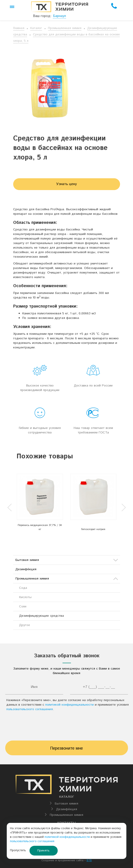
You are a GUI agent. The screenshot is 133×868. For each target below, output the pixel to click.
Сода (23, 588)
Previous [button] (10, 507)
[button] (12, 7)
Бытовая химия (67, 560)
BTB (89, 861)
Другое (25, 625)
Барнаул (59, 16)
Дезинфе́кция (26, 569)
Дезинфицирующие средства (41, 616)
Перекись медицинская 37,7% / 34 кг (40, 527)
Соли (23, 606)
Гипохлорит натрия (93, 529)
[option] (40, 504)
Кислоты (25, 597)
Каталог (36, 28)
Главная (19, 28)
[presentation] (67, 727)
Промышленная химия (65, 28)
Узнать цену (66, 184)
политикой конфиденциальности (69, 705)
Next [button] (124, 507)
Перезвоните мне (66, 748)
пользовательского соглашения (30, 709)
